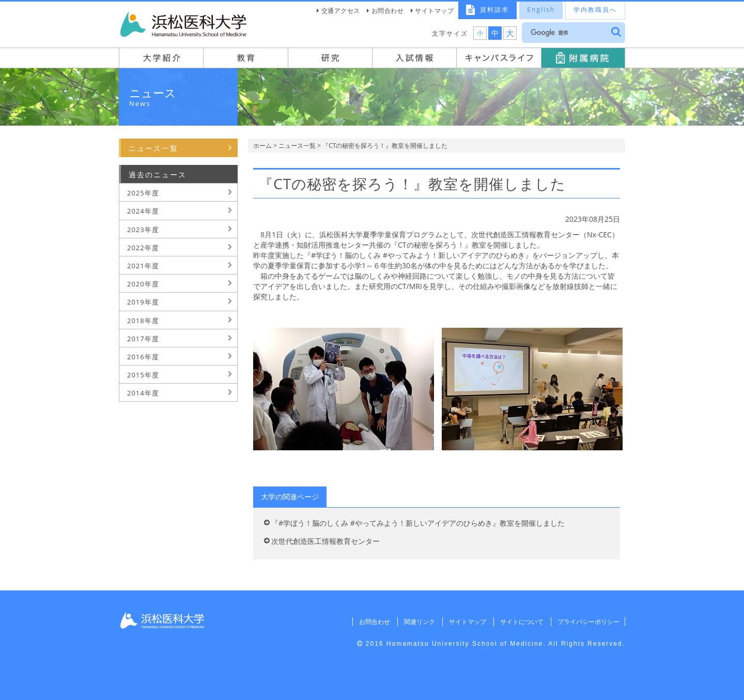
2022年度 (143, 248)
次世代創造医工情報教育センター (326, 541)
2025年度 (143, 193)
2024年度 (143, 211)
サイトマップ (434, 11)
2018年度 (143, 321)
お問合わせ (388, 11)
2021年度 (143, 266)
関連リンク (416, 622)
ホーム (262, 146)
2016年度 (143, 357)
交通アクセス (341, 11)
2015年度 (143, 375)
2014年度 (143, 393)
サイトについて (520, 622)
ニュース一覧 (297, 146)
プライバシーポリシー (587, 622)
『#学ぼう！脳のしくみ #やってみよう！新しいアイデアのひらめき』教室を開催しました (418, 523)
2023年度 (143, 230)
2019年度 (143, 302)
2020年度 (143, 284)
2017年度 (143, 339)
